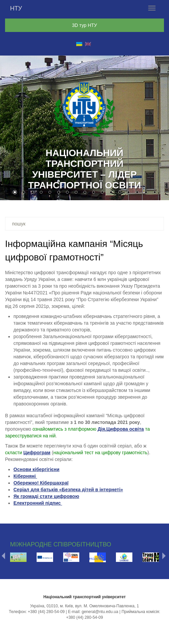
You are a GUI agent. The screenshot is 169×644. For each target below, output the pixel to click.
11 (102, 193)
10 (93, 193)
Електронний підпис (38, 503)
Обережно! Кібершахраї (41, 483)
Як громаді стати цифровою (46, 496)
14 (128, 193)
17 (155, 193)
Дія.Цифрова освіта (121, 429)
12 (111, 193)
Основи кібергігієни (36, 469)
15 (137, 193)
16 (146, 193)
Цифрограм (37, 453)
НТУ (16, 8)
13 (120, 193)
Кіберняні (25, 476)
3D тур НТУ (84, 25)
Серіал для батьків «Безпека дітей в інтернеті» (68, 490)
